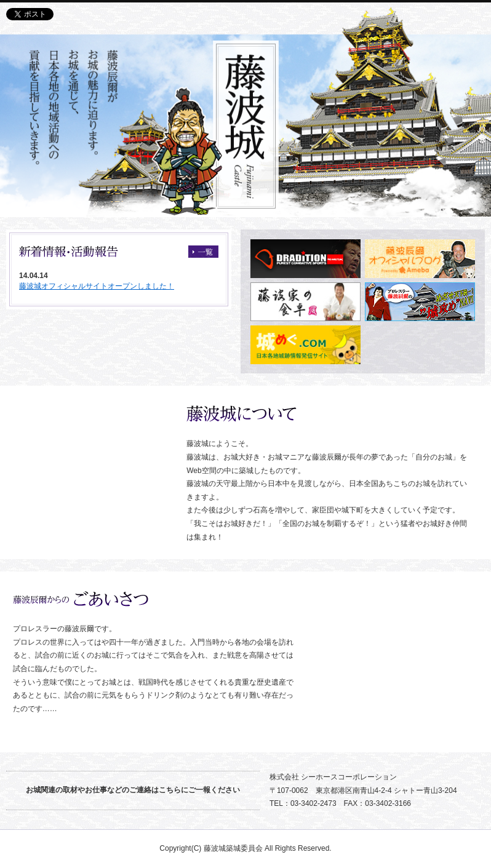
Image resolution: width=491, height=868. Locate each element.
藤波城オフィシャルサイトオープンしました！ (97, 286)
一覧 (203, 252)
